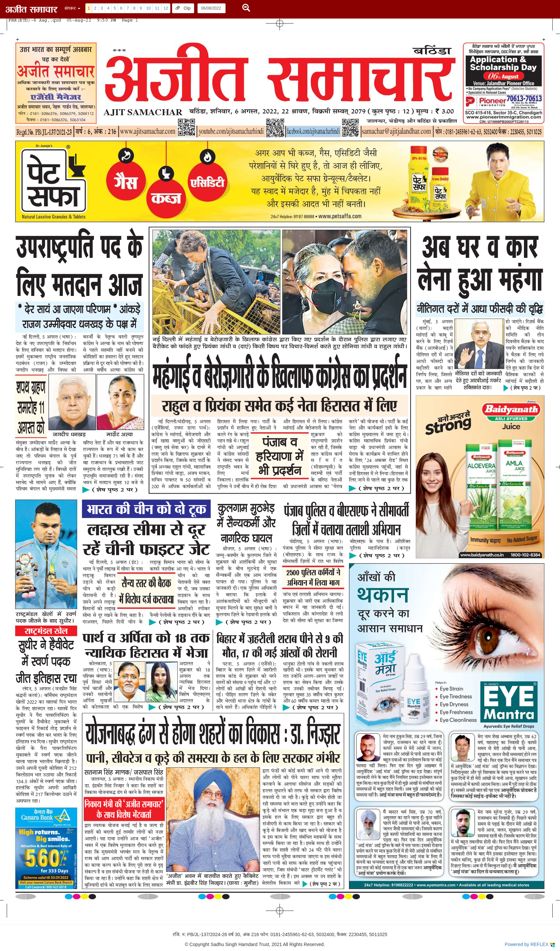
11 (157, 8)
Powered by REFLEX (530, 945)
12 (166, 8)
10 (148, 8)
